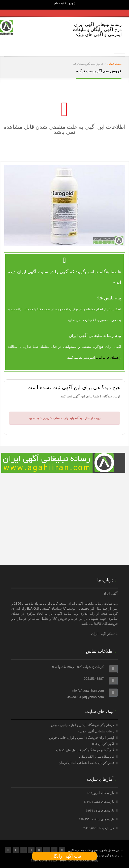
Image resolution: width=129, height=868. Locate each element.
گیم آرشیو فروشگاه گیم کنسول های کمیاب (85, 750)
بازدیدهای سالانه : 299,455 (97, 819)
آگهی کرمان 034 (103, 744)
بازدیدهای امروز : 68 (101, 793)
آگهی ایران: (110, 593)
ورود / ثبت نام (64, 3)
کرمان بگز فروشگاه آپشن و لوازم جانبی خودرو (82, 725)
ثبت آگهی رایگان (64, 856)
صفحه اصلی (114, 64)
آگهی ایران (54, 614)
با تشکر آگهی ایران (104, 634)
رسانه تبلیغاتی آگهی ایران (86, 603)
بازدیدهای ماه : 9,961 (100, 810)
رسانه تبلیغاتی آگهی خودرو (96, 731)
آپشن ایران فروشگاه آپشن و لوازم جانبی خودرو (82, 738)
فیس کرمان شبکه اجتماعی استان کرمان (86, 763)
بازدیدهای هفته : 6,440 (99, 802)
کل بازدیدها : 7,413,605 (99, 828)
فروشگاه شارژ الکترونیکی (97, 756)
